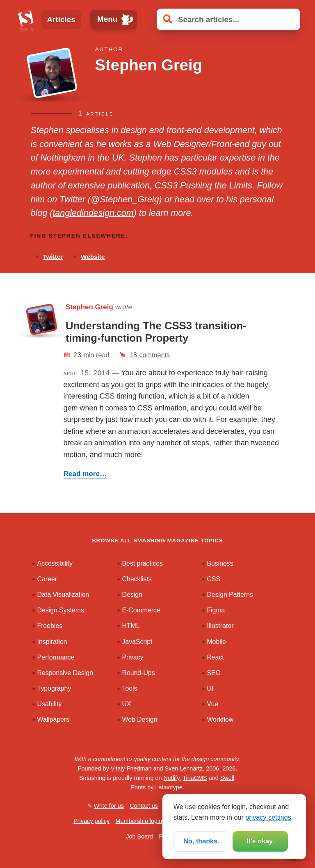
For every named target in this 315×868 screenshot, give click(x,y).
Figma (216, 610)
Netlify (172, 778)
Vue (212, 704)
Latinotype (169, 787)
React (215, 657)
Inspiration (52, 642)
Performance (56, 657)
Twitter (53, 257)
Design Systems (61, 610)
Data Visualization (63, 595)
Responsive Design (65, 673)
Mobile (216, 642)
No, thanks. (201, 841)
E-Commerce (141, 610)
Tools (130, 688)
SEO (213, 673)
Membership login (139, 821)
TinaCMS (195, 778)
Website (93, 257)
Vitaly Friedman (131, 768)
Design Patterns (230, 595)
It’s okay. (260, 841)
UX (127, 704)
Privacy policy (91, 821)
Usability (50, 704)
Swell (227, 778)
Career (47, 579)
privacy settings (268, 817)
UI (210, 688)
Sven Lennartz (184, 768)
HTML (131, 626)
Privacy (133, 657)
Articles (61, 19)
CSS (213, 579)
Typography (54, 688)
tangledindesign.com (93, 213)
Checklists (137, 579)
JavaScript (137, 642)
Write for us (109, 806)
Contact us (144, 806)
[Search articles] (228, 20)
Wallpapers (54, 720)
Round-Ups (139, 673)
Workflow (220, 720)
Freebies (50, 626)
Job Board (139, 836)
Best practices (143, 563)
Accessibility (55, 563)
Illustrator (220, 626)
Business (220, 563)
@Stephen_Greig (125, 199)
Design (132, 595)
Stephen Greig (89, 307)
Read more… (85, 474)
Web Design (140, 720)
